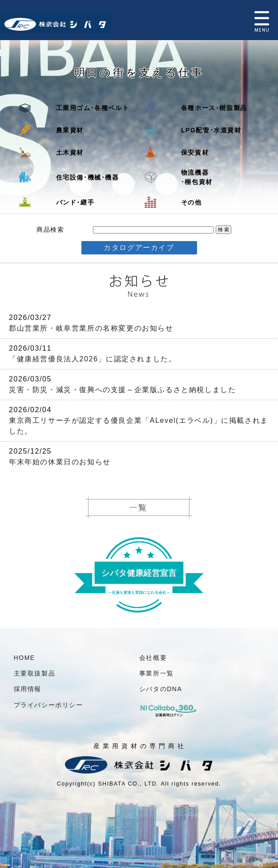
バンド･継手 (75, 202)
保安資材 (195, 152)
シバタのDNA (161, 689)
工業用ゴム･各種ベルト (93, 108)
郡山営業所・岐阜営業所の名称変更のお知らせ (91, 328)
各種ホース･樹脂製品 (214, 108)
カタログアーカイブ (139, 248)
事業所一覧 (157, 673)
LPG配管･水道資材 (211, 130)
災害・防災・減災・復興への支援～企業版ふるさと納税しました (122, 390)
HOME (24, 658)
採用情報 (28, 689)
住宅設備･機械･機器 (88, 177)
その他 (191, 202)
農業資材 (70, 130)
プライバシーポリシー (48, 705)
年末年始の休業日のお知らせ (60, 462)
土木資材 (70, 152)
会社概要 (153, 658)
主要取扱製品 (35, 673)
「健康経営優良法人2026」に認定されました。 (93, 359)
